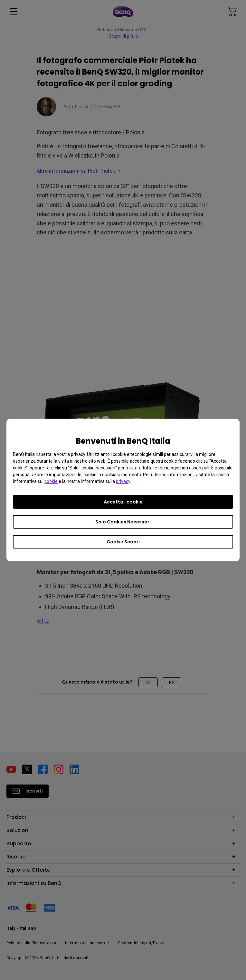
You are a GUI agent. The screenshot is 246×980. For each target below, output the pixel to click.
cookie (51, 481)
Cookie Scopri (123, 542)
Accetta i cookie (123, 502)
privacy (123, 481)
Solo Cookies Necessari (123, 522)
